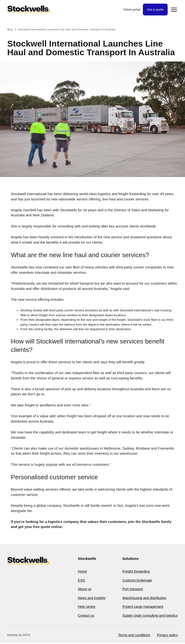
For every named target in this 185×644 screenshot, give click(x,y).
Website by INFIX (19, 637)
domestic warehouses (82, 448)
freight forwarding (132, 194)
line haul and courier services (125, 199)
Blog (10, 29)
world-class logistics (95, 194)
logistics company (63, 522)
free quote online (48, 527)
